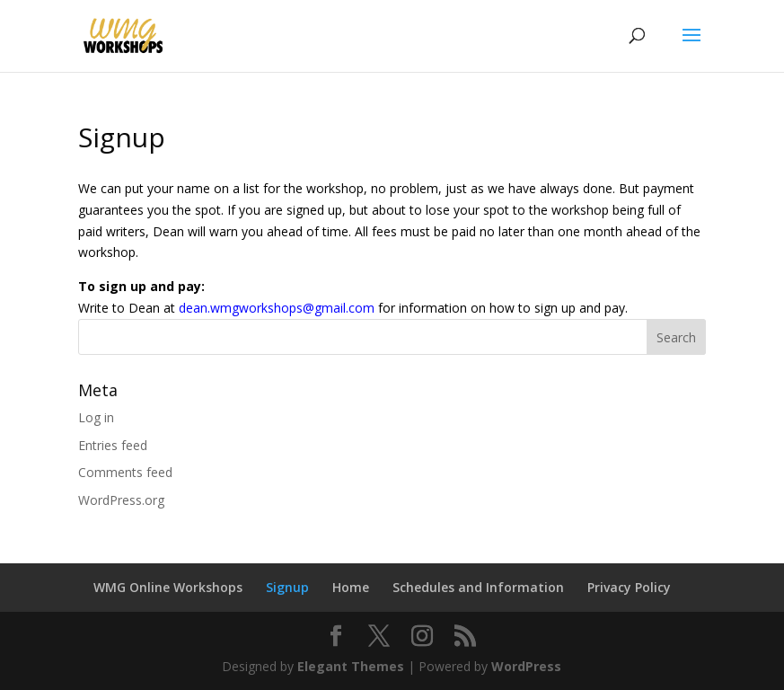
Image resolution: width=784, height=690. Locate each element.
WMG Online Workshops (168, 587)
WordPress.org (121, 500)
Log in (96, 417)
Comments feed (125, 472)
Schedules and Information (478, 587)
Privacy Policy (629, 587)
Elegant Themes (351, 666)
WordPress (526, 666)
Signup (287, 587)
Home (351, 587)
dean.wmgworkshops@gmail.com (277, 308)
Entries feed (113, 445)
